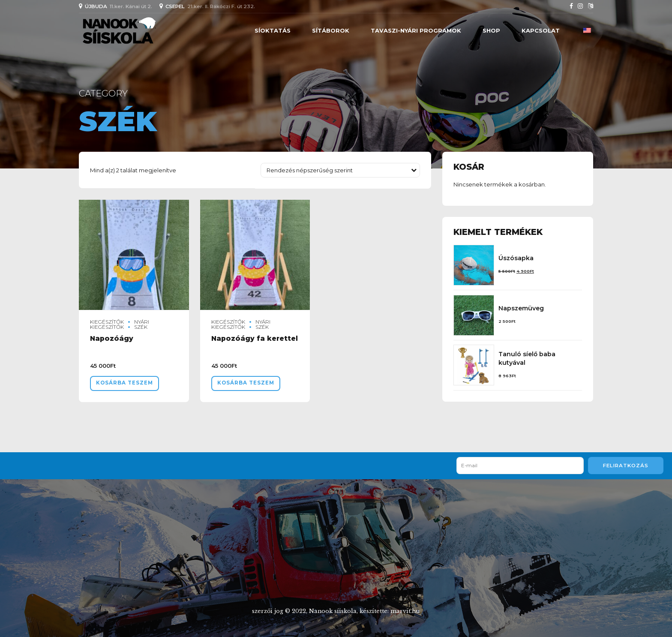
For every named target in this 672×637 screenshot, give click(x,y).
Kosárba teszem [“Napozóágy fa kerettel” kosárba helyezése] (246, 383)
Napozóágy (112, 338)
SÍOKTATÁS (273, 30)
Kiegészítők (107, 322)
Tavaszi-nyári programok (416, 30)
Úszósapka (516, 258)
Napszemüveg (521, 308)
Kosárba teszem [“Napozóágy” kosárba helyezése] (124, 383)
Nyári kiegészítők (120, 325)
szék (141, 327)
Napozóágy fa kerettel (255, 338)
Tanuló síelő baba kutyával (527, 358)
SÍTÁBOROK (331, 30)
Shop (491, 30)
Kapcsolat (541, 30)
